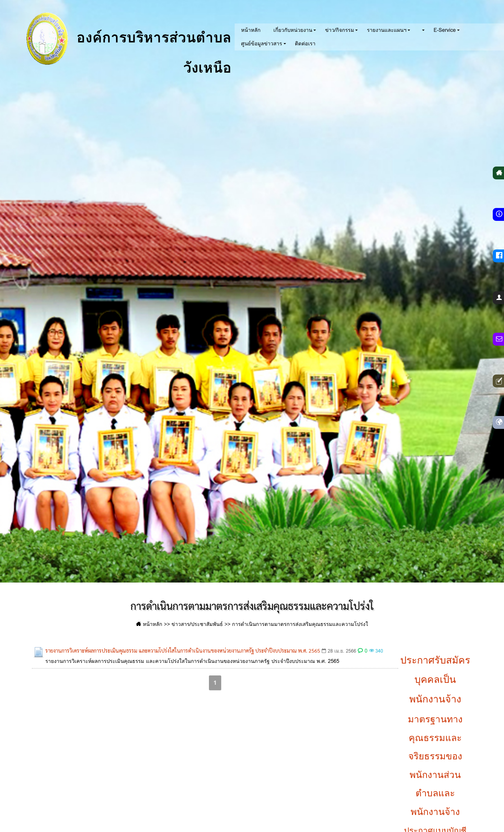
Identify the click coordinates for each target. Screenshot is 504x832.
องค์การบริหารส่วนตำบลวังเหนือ (123, 39)
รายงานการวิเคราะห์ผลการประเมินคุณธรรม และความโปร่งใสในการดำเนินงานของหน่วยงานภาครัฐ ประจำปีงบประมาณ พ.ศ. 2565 (183, 651)
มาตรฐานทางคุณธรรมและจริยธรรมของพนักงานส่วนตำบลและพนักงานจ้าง (435, 765)
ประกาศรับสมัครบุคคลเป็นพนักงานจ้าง (435, 680)
